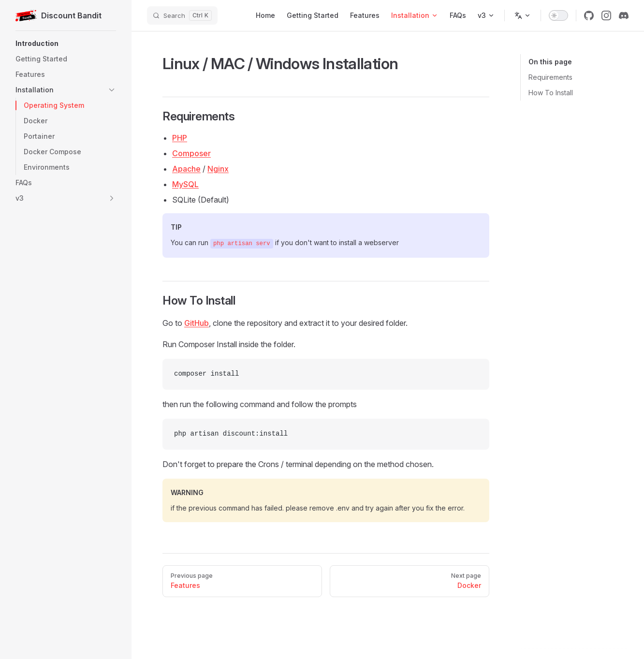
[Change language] (523, 15)
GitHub (197, 323)
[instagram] (606, 15)
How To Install (551, 93)
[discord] (624, 15)
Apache (186, 169)
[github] (589, 15)
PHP (180, 138)
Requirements (550, 77)
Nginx (218, 169)
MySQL (185, 184)
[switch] (558, 15)
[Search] (182, 15)
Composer (191, 153)
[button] (66, 44)
